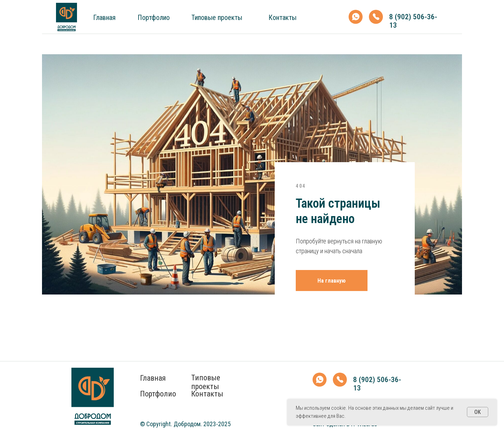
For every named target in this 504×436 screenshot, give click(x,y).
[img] (66, 17)
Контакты (282, 18)
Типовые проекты (217, 18)
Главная (104, 18)
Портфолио (154, 18)
